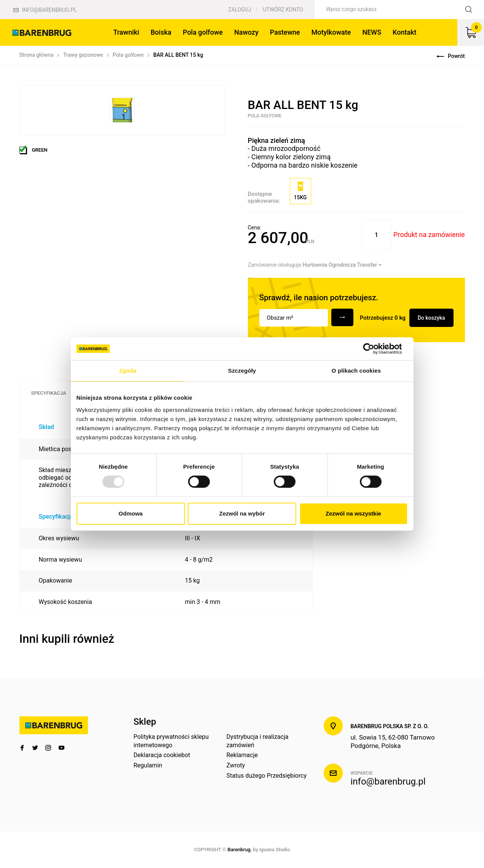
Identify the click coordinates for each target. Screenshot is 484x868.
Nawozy (246, 32)
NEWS (372, 32)
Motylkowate (331, 32)
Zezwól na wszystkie (353, 513)
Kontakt (404, 32)
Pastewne (285, 32)
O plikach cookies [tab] (356, 371)
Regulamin (148, 765)
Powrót (450, 56)
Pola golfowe (203, 32)
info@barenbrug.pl (45, 10)
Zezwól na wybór (242, 513)
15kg (300, 191)
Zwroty (236, 765)
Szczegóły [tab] (242, 371)
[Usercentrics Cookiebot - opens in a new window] (375, 349)
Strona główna (37, 55)
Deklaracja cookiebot (162, 755)
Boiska (161, 32)
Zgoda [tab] (128, 371)
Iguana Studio (275, 850)
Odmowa (130, 513)
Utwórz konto (283, 10)
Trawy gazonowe (83, 55)
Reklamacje (242, 755)
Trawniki (126, 32)
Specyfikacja (49, 393)
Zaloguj (240, 10)
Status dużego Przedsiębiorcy (266, 776)
